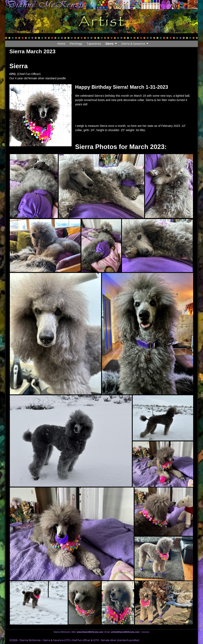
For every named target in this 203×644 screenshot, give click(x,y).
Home (61, 44)
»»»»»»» (145, 632)
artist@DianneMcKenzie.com (125, 632)
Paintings (76, 44)
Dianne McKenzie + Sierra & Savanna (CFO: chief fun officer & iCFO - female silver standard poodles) (79, 640)
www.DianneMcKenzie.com (90, 632)
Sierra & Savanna (133, 44)
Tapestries (94, 44)
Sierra (109, 44)
